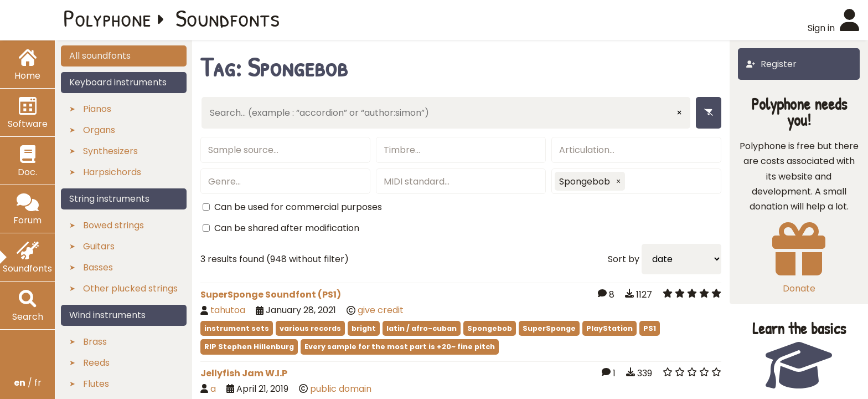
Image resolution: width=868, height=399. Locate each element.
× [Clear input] (679, 113)
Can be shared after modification (287, 228)
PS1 (650, 328)
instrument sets (237, 328)
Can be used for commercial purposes (298, 207)
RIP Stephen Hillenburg (249, 347)
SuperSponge (549, 328)
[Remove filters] (709, 113)
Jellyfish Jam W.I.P (244, 373)
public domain (341, 389)
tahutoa (228, 310)
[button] (618, 181)
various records (310, 328)
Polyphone (107, 18)
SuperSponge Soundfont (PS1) (271, 295)
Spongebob (490, 328)
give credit (381, 310)
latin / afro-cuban (422, 328)
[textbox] (285, 150)
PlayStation (609, 328)
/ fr (28, 383)
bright (364, 328)
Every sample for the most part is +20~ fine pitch (400, 347)
